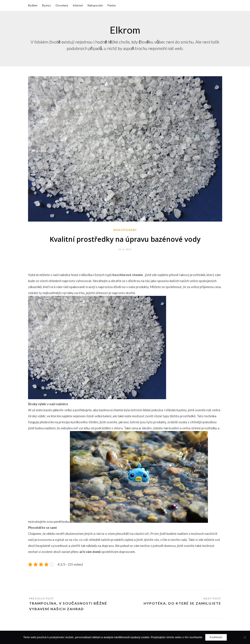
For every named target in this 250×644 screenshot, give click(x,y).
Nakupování (95, 5)
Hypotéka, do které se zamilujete (182, 603)
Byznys (46, 5)
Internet (78, 5)
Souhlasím (216, 637)
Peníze (112, 5)
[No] (245, 637)
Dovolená (62, 5)
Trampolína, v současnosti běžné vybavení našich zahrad (68, 606)
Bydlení (33, 5)
